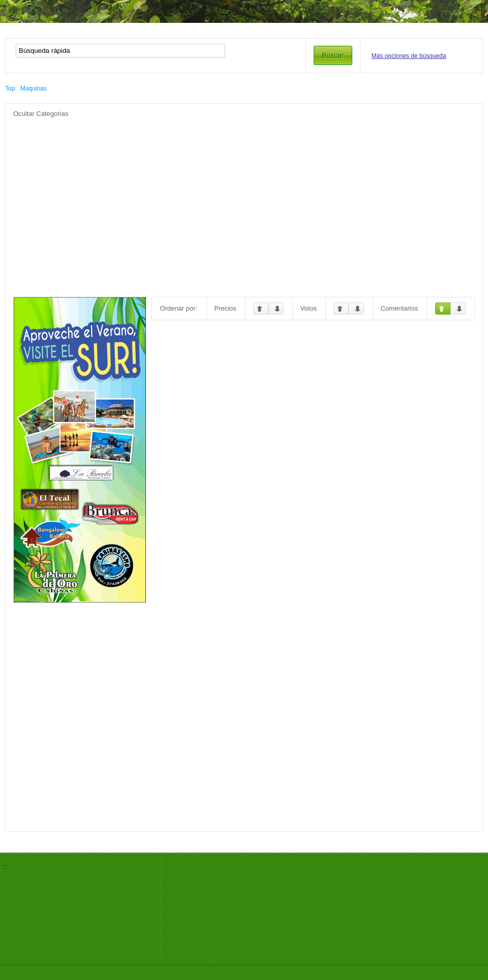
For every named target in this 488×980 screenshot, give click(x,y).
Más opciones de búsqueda (409, 56)
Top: (11, 88)
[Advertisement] (225, 190)
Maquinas (34, 88)
